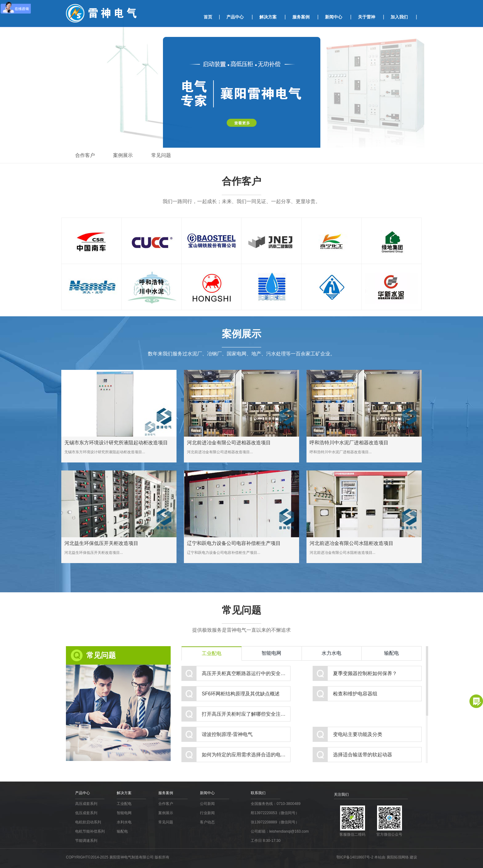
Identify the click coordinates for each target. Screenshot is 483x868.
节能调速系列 (86, 841)
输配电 (392, 653)
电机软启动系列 (88, 822)
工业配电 (212, 653)
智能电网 (271, 653)
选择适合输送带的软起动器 (363, 755)
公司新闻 (207, 804)
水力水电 (331, 653)
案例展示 (123, 155)
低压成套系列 (86, 813)
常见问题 (161, 155)
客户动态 (207, 822)
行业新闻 (207, 813)
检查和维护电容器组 (355, 694)
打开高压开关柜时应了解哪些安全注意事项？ (246, 714)
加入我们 (399, 17)
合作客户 (85, 155)
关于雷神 (367, 17)
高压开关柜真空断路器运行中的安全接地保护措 (246, 673)
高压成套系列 (86, 804)
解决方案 (268, 17)
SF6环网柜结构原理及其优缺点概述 (241, 694)
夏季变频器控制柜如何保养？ (365, 673)
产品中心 (235, 17)
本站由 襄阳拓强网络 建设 (396, 857)
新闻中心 (334, 17)
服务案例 (301, 17)
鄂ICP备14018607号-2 (355, 857)
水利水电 (124, 822)
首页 (208, 17)
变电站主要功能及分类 (358, 734)
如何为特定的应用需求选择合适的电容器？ (246, 755)
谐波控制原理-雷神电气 (227, 734)
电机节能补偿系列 (90, 831)
